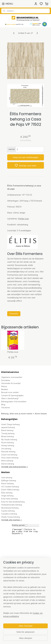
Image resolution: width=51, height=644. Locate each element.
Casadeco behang (9, 514)
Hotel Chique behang (10, 424)
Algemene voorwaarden (12, 377)
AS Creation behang (10, 487)
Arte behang (7, 478)
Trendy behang (8, 434)
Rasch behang (7, 484)
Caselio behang (8, 511)
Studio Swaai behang (11, 517)
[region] (26, 607)
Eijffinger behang (9, 481)
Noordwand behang (10, 508)
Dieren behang (8, 464)
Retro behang (7, 461)
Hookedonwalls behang (12, 505)
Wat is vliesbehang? (10, 398)
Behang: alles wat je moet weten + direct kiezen (24, 414)
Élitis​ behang (7, 493)
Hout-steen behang (10, 458)
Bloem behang (7, 436)
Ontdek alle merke (10, 520)
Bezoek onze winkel (10, 392)
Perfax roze (13, 352)
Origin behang (7, 496)
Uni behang (6, 449)
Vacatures (6, 408)
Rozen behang (7, 443)
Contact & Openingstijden (12, 396)
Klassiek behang (8, 452)
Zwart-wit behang (9, 455)
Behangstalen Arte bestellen (14, 402)
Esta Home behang (9, 499)
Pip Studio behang (9, 440)
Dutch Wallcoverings (10, 490)
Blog (3, 405)
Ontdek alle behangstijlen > (15, 467)
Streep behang (8, 446)
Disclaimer (6, 380)
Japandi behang (8, 427)
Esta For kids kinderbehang (13, 502)
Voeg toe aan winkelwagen (26, 157)
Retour (4, 386)
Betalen (5, 389)
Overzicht (14, 314)
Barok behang (7, 430)
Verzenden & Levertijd (11, 383)
